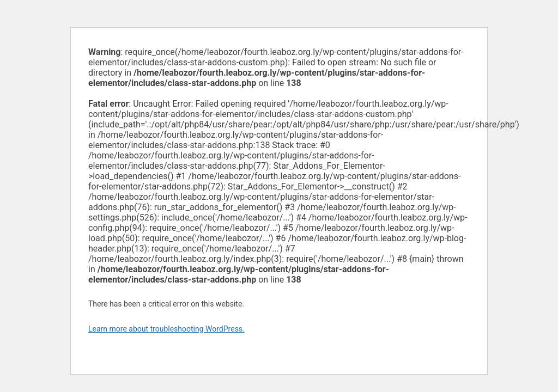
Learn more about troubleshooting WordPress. (166, 329)
